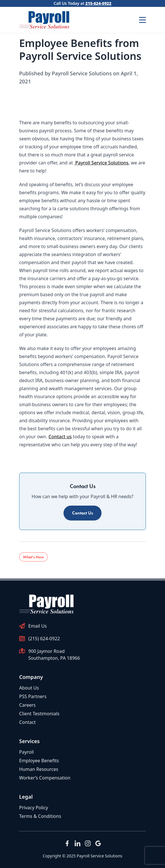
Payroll (26, 752)
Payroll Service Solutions (101, 163)
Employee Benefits (39, 761)
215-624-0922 (99, 3)
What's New (33, 557)
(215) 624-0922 (44, 639)
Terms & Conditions (40, 816)
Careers (27, 705)
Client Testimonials (39, 714)
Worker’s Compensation (45, 778)
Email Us (38, 626)
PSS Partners (33, 696)
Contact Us (82, 513)
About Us (29, 688)
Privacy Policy (34, 808)
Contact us (60, 437)
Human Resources (39, 769)
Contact (27, 722)
